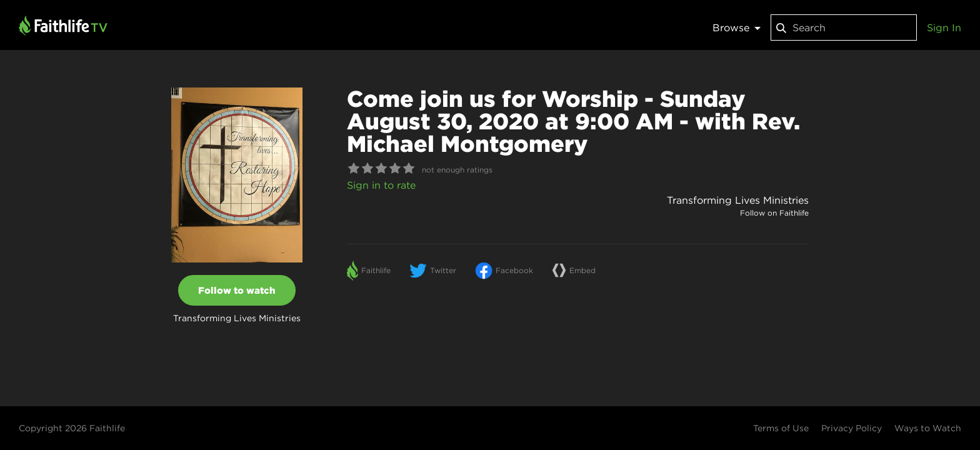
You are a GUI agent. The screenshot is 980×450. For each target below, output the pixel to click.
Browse (737, 27)
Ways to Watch (928, 428)
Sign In (944, 27)
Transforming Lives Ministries (738, 200)
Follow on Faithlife (774, 213)
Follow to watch (237, 290)
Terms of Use (781, 428)
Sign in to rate (381, 185)
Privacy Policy (852, 428)
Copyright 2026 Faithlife (72, 428)
